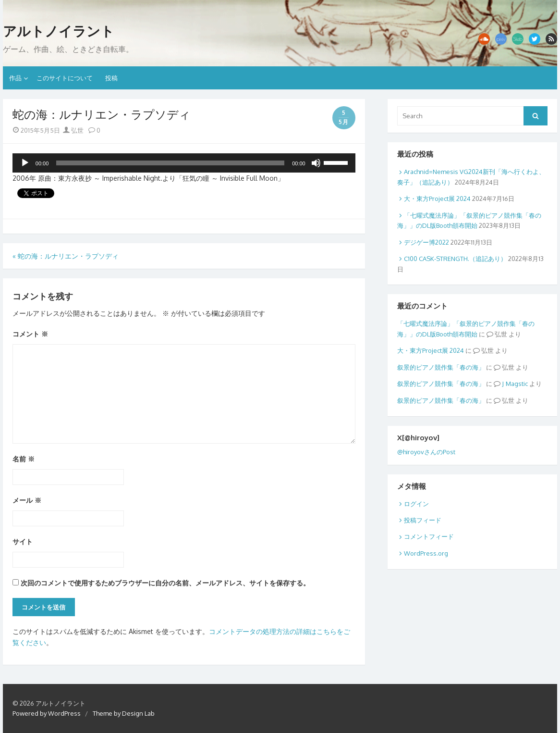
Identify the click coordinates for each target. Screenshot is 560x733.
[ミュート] (316, 163)
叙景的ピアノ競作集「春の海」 (441, 367)
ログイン (416, 504)
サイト (23, 541)
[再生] (25, 163)
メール (27, 500)
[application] (184, 163)
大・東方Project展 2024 (437, 199)
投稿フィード (423, 520)
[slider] (170, 163)
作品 (15, 78)
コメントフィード (429, 536)
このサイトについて (65, 78)
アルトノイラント (59, 31)
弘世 (73, 130)
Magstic (517, 384)
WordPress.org (426, 553)
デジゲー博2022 (426, 242)
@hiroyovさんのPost (426, 452)
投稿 (111, 78)
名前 (24, 459)
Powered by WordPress (47, 713)
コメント (30, 334)
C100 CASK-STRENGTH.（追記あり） (455, 259)
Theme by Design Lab (124, 713)
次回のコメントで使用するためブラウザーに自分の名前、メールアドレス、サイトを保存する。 (165, 583)
